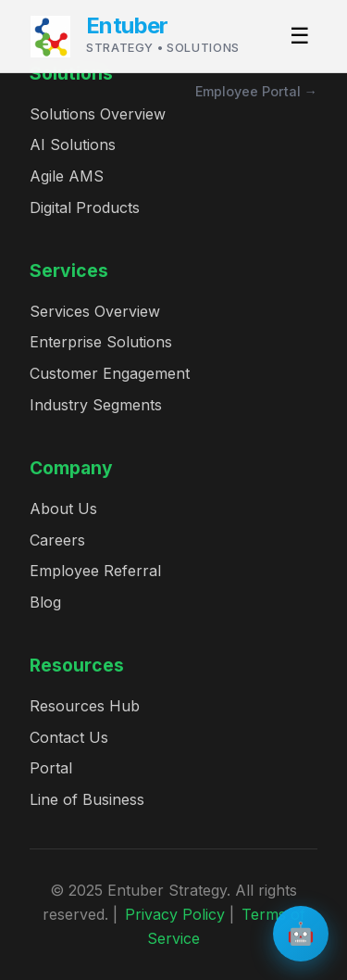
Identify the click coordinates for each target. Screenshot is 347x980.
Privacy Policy (175, 914)
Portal (51, 768)
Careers (57, 540)
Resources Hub (85, 706)
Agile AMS (67, 176)
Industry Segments (96, 405)
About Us (63, 509)
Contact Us (69, 737)
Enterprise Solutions (101, 342)
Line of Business (87, 799)
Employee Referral (95, 571)
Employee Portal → (256, 91)
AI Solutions (73, 144)
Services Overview (95, 311)
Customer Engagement (110, 373)
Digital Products (85, 207)
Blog (45, 602)
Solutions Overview (98, 114)
